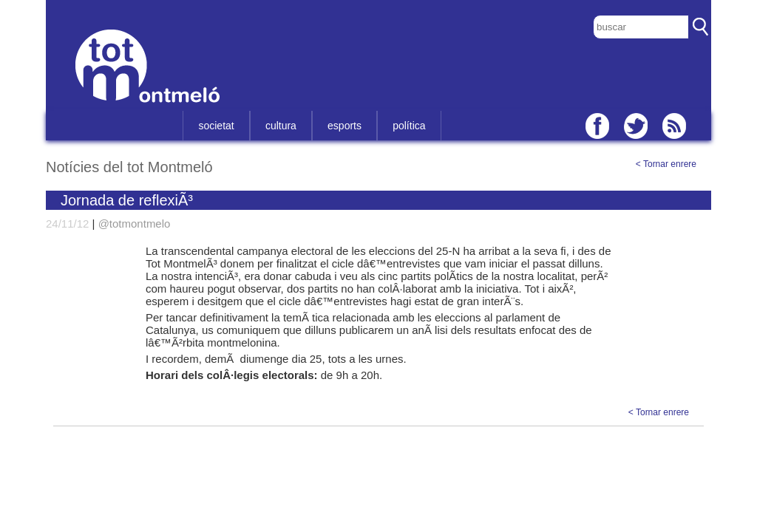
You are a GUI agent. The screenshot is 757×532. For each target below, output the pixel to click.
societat (216, 126)
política (409, 126)
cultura (281, 126)
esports (344, 126)
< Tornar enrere (666, 164)
